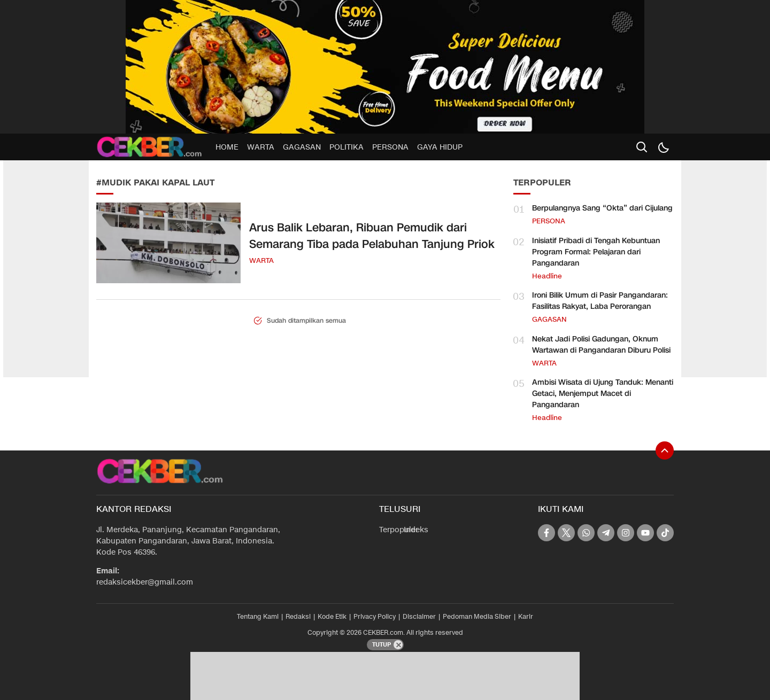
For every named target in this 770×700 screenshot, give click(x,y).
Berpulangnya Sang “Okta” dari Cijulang (602, 208)
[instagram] (626, 533)
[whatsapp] (586, 533)
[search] (642, 147)
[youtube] (645, 533)
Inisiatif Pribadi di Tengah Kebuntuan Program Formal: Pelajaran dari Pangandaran (596, 252)
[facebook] (546, 533)
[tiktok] (665, 533)
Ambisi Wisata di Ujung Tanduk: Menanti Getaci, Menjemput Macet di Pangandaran (603, 394)
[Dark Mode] (663, 147)
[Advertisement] (46, 214)
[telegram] (606, 533)
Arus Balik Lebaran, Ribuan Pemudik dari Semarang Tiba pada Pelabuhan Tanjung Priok (372, 236)
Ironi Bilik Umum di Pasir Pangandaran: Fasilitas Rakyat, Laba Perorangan (600, 301)
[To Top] (665, 450)
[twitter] (566, 533)
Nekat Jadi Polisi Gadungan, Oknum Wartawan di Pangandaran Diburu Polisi (601, 345)
